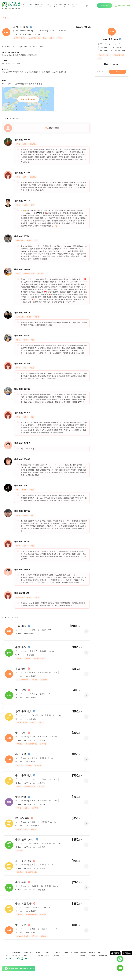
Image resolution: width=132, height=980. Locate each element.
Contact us (65, 954)
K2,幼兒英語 (23, 818)
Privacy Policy (83, 954)
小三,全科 (21, 754)
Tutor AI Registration (102, 954)
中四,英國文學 (24, 903)
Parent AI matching (92, 954)
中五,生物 (21, 882)
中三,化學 (21, 690)
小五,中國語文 (24, 711)
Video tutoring (49, 954)
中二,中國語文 (24, 775)
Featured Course (57, 954)
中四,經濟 (21, 797)
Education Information (17, 954)
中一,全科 (21, 733)
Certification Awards (29, 954)
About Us (8, 954)
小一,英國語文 (24, 861)
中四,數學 (21, 647)
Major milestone (39, 954)
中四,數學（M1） (25, 839)
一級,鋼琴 (21, 626)
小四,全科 (21, 669)
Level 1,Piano (21, 27)
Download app (74, 954)
